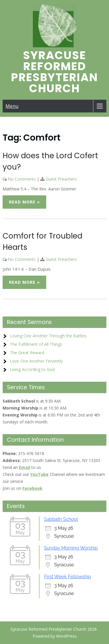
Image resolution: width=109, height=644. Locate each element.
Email (25, 467)
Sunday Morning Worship (71, 548)
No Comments (22, 179)
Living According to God (32, 369)
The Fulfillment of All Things (36, 344)
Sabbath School (61, 519)
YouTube (39, 474)
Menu (12, 106)
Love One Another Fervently (36, 361)
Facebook (32, 488)
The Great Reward (27, 353)
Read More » (24, 202)
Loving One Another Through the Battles (48, 336)
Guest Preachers (61, 179)
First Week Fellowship (67, 577)
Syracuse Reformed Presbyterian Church (54, 72)
